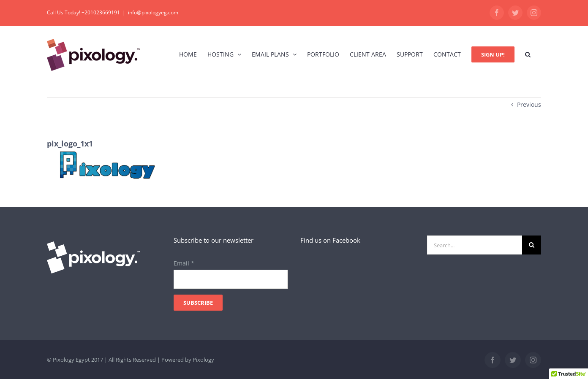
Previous (529, 104)
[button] (528, 54)
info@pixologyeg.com (153, 12)
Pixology (203, 360)
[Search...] (475, 245)
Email (184, 263)
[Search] (532, 245)
